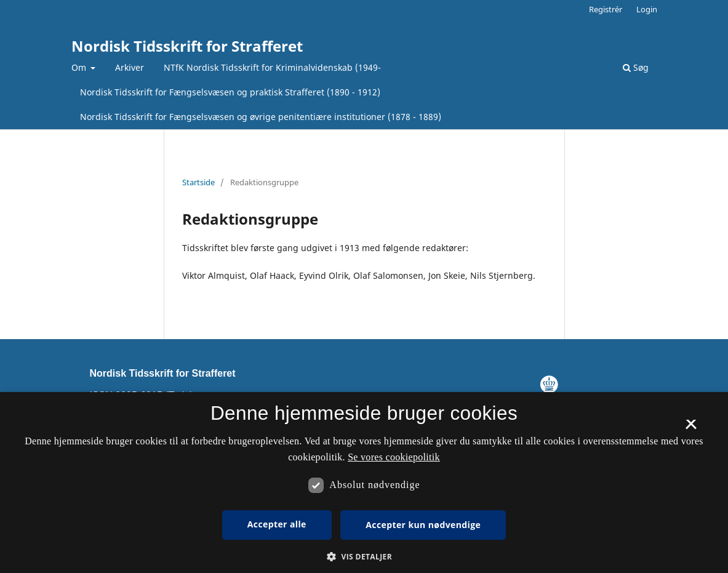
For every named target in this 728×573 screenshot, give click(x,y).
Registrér (606, 9)
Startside (198, 182)
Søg (636, 67)
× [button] (691, 428)
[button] (364, 557)
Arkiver (130, 67)
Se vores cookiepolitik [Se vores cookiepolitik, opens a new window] (394, 457)
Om (80, 67)
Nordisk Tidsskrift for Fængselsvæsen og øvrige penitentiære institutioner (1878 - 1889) (261, 117)
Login (647, 9)
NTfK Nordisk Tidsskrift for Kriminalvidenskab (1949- (272, 67)
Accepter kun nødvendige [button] (423, 525)
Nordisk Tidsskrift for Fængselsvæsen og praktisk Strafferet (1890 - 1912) (230, 92)
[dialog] (364, 483)
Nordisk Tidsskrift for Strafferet (187, 46)
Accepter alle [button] (277, 524)
